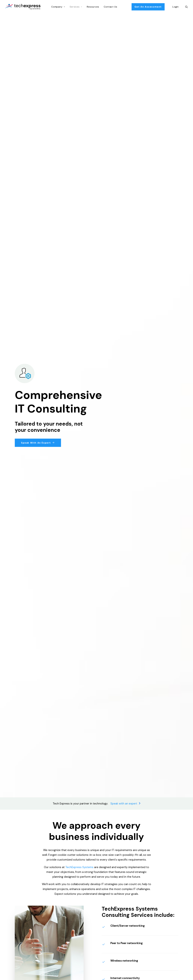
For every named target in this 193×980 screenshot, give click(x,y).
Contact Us (110, 7)
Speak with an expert (125, 804)
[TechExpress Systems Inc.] (23, 7)
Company (58, 7)
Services (76, 7)
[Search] (186, 7)
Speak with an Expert (38, 443)
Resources (93, 7)
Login (176, 7)
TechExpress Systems (79, 867)
